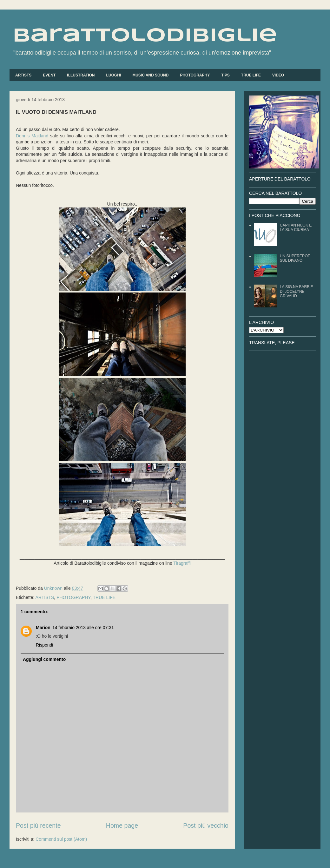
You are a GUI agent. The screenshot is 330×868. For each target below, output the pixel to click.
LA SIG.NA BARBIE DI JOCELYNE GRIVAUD (297, 291)
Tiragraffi (182, 563)
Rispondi (44, 645)
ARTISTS (23, 75)
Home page (122, 825)
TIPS (225, 75)
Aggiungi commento (44, 659)
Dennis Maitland (32, 136)
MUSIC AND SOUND (150, 75)
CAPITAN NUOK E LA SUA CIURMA (296, 227)
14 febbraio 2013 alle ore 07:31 (83, 628)
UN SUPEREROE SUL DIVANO (295, 258)
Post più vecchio (206, 825)
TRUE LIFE (251, 75)
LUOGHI (113, 75)
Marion (43, 628)
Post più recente (38, 825)
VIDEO (278, 75)
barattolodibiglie (145, 36)
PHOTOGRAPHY (195, 75)
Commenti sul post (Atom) (61, 839)
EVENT (49, 75)
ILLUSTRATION (81, 75)
